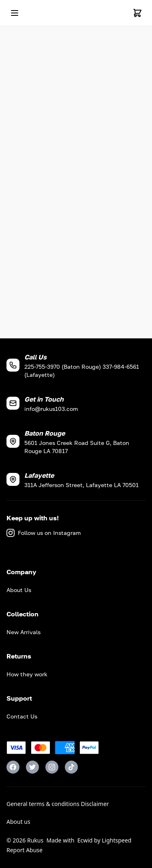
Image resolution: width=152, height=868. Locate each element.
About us (18, 822)
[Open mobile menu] (15, 13)
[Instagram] (52, 767)
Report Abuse (25, 850)
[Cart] (137, 13)
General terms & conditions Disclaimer (58, 804)
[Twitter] (32, 767)
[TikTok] (71, 767)
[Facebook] (13, 767)
